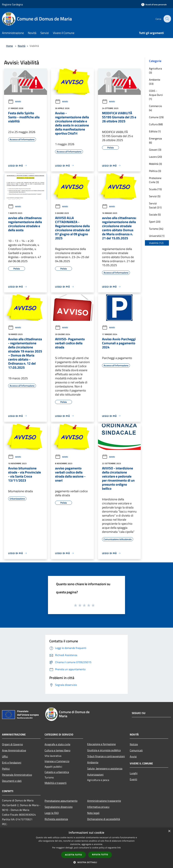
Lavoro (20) (155, 157)
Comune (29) (156, 117)
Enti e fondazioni (12, 763)
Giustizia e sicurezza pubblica (104, 750)
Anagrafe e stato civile (57, 744)
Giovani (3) (155, 150)
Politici (6, 769)
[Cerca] (167, 19)
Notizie (134, 744)
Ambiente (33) (155, 82)
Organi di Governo (12, 744)
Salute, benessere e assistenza (105, 768)
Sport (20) (155, 222)
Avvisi (15, 102)
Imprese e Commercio (57, 761)
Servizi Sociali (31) (155, 205)
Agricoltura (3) (155, 70)
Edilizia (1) (155, 131)
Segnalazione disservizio (59, 807)
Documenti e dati (12, 781)
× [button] (169, 831)
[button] (86, 862)
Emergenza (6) (155, 140)
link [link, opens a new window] (119, 848)
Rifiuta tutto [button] (100, 855)
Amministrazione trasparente (104, 801)
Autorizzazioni (95, 775)
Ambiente (93, 762)
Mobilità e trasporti (56, 783)
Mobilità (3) (155, 164)
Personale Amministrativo (17, 775)
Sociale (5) (155, 215)
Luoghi (134, 773)
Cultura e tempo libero (57, 750)
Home (9, 46)
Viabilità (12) (156, 243)
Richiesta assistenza (56, 819)
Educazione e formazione (101, 744)
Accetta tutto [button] (73, 855)
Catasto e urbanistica (57, 772)
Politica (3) (155, 171)
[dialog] (86, 848)
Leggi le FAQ (52, 813)
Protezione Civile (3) (155, 180)
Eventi (133, 779)
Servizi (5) (155, 196)
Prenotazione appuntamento (61, 801)
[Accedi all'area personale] (154, 4)
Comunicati (136, 750)
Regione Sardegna (12, 4)
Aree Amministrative (14, 750)
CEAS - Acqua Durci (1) (156, 95)
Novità (22, 46)
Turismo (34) (156, 229)
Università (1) (157, 236)
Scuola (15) (155, 189)
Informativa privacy (98, 807)
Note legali (93, 813)
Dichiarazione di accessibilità (104, 819)
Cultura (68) (156, 124)
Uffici (5, 756)
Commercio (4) (155, 108)
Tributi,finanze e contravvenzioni (106, 756)
